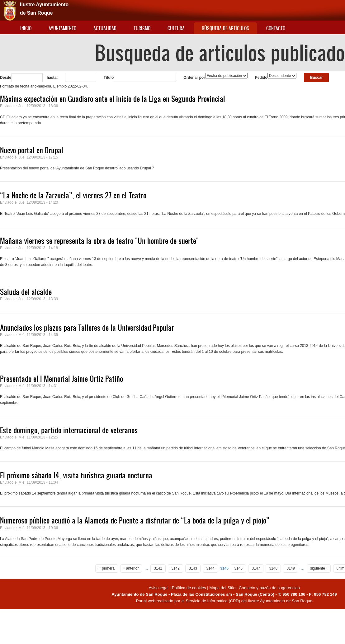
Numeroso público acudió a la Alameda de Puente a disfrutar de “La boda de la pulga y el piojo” (135, 520)
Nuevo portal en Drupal (32, 150)
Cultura (176, 28)
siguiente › (319, 568)
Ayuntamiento (62, 28)
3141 (158, 568)
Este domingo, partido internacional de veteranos (69, 430)
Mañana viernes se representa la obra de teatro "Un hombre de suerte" (99, 241)
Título (109, 78)
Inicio (26, 28)
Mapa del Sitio (222, 588)
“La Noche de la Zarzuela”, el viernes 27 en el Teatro (73, 195)
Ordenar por (194, 78)
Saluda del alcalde (26, 292)
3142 (175, 568)
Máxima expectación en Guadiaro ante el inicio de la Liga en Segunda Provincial (113, 99)
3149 (291, 568)
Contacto (276, 28)
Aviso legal (159, 588)
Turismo (142, 28)
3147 (256, 568)
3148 (273, 568)
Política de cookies (189, 588)
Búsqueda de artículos (225, 28)
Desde (6, 78)
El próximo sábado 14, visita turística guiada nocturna (76, 475)
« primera (107, 568)
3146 (238, 568)
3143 (193, 568)
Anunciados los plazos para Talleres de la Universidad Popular (87, 328)
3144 (210, 568)
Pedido (261, 78)
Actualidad (105, 28)
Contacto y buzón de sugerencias (269, 588)
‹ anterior (131, 568)
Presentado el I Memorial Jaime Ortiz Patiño (61, 379)
